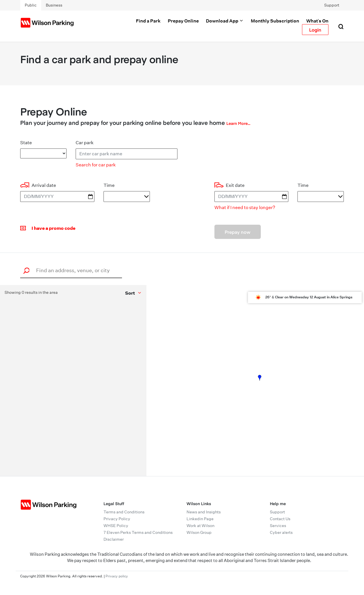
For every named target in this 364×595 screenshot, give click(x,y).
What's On (317, 21)
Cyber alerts (281, 532)
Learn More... (238, 123)
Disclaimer (114, 539)
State (26, 143)
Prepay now (238, 232)
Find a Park (148, 21)
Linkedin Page (200, 519)
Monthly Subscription (275, 21)
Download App (225, 21)
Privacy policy (117, 576)
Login (315, 30)
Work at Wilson (200, 526)
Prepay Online (183, 21)
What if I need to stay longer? (245, 207)
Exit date (235, 185)
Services (278, 526)
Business (54, 5)
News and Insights (204, 512)
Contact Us (280, 519)
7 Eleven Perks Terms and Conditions (138, 532)
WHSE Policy (116, 526)
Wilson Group (199, 532)
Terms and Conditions (124, 512)
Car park (85, 143)
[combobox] (73, 270)
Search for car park (96, 165)
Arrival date (44, 185)
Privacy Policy (117, 519)
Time (109, 185)
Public (31, 5)
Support (332, 5)
